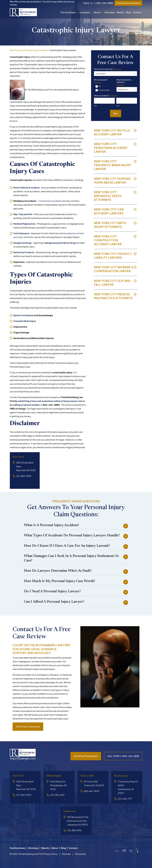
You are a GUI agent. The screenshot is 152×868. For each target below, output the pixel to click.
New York (19, 457)
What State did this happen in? (124, 82)
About (97, 12)
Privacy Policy (51, 853)
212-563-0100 (24, 476)
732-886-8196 (74, 830)
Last (118, 106)
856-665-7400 (92, 791)
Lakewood (70, 811)
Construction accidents (50, 201)
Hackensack (122, 776)
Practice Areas (68, 12)
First (95, 106)
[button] (77, 12)
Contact (137, 12)
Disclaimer (81, 853)
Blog (128, 12)
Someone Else (104, 90)
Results (120, 12)
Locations (85, 12)
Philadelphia (55, 776)
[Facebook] (124, 850)
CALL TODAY (123, 756)
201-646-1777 (125, 799)
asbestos (72, 233)
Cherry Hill (88, 776)
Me (100, 86)
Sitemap (66, 853)
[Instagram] (118, 850)
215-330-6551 (57, 795)
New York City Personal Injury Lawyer (28, 50)
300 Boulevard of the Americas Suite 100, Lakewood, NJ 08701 (78, 821)
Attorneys (110, 12)
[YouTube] (138, 850)
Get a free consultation (28, 727)
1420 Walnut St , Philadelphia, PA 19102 (58, 785)
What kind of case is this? (108, 69)
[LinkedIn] (131, 850)
